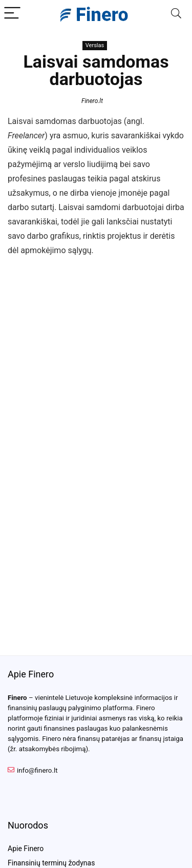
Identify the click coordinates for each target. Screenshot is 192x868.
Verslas (95, 45)
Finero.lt (92, 101)
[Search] (176, 14)
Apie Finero (26, 849)
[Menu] (12, 14)
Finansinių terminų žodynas (51, 863)
